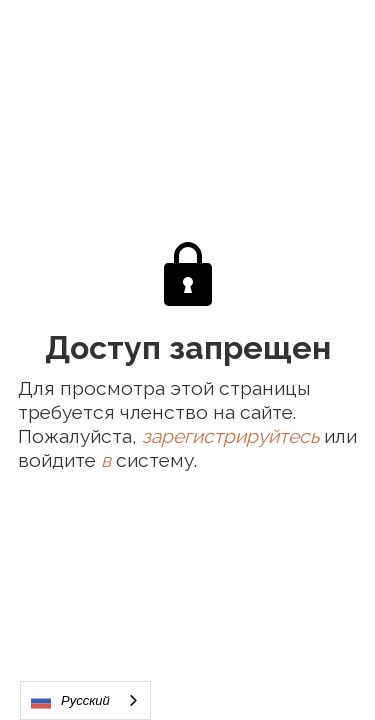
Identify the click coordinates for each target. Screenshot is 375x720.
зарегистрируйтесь (230, 436)
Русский (70, 701)
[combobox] (85, 700)
